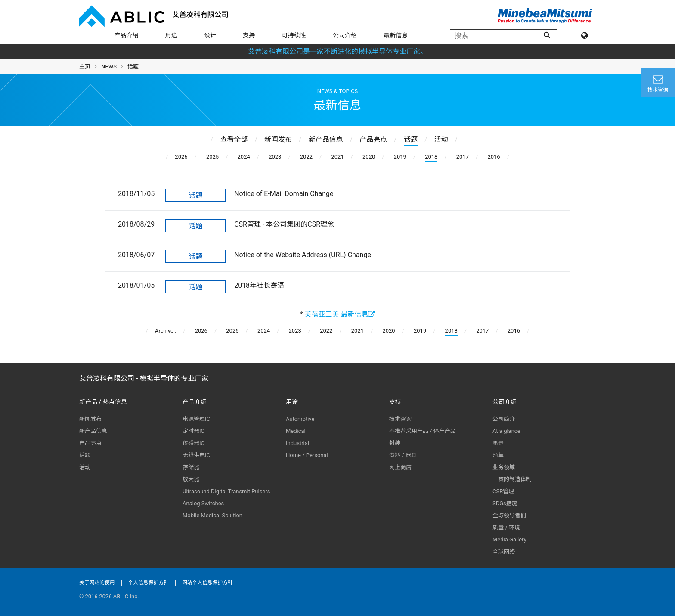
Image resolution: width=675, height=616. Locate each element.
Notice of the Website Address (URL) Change (303, 255)
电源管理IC (196, 419)
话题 (195, 195)
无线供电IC (196, 455)
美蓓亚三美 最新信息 (340, 314)
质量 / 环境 (506, 527)
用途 (171, 35)
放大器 (191, 479)
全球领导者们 (509, 515)
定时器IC (194, 431)
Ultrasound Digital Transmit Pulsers (226, 491)
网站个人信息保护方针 (207, 582)
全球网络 (504, 552)
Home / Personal (307, 455)
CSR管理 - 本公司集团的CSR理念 (284, 224)
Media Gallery (509, 540)
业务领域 (504, 467)
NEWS (109, 67)
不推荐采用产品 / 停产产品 (423, 431)
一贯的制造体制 (512, 479)
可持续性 (294, 35)
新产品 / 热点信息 (103, 402)
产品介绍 (126, 35)
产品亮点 (90, 443)
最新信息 (396, 35)
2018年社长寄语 (259, 285)
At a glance (506, 431)
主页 (85, 67)
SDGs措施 (505, 503)
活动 (85, 467)
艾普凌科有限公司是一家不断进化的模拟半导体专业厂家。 (337, 51)
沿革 (498, 455)
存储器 (191, 467)
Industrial (297, 443)
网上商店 (400, 467)
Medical (296, 431)
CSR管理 (503, 491)
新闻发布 (90, 419)
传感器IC (194, 443)
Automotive (300, 419)
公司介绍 (345, 35)
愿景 (498, 443)
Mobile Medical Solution (212, 515)
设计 (210, 35)
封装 (395, 443)
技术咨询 (400, 419)
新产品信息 (93, 431)
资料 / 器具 (403, 455)
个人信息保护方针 (149, 582)
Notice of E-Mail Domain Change (284, 194)
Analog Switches (203, 503)
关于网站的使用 (97, 582)
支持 (249, 35)
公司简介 (504, 419)
